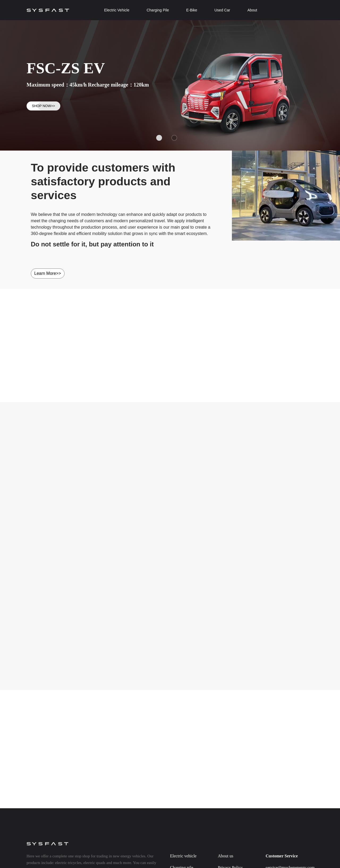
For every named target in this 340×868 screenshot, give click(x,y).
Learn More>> (48, 273)
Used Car (222, 10)
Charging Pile (158, 10)
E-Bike (192, 10)
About (252, 10)
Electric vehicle (183, 856)
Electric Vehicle (117, 10)
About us (226, 856)
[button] (159, 138)
